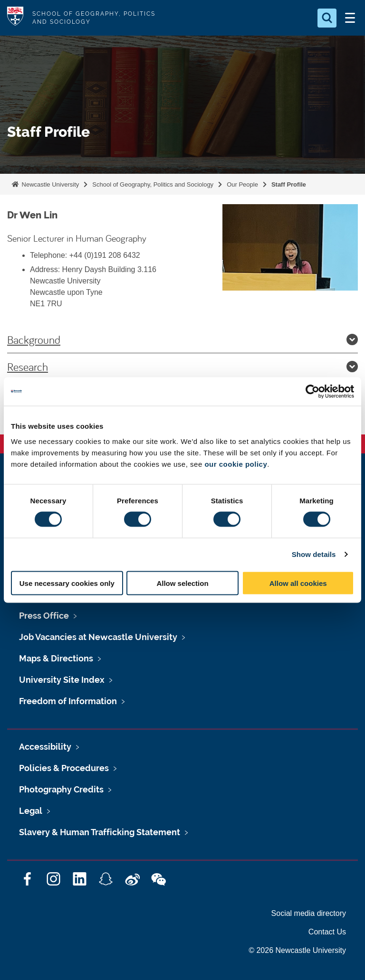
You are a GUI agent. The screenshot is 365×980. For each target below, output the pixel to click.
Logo (15, 18)
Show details (314, 554)
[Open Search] (327, 18)
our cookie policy (236, 464)
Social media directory (309, 913)
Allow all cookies (298, 583)
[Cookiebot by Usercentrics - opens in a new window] (312, 392)
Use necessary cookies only (67, 583)
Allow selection (182, 583)
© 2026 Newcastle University (297, 950)
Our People (242, 184)
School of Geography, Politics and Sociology (153, 184)
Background (182, 339)
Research (182, 367)
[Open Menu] (350, 18)
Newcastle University (49, 184)
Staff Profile (289, 184)
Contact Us (327, 932)
